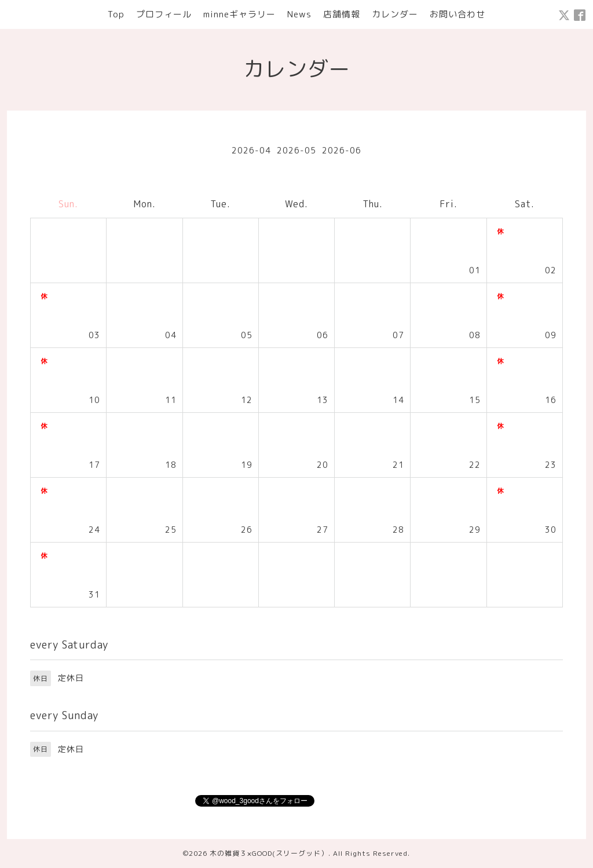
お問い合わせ (457, 14)
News (299, 14)
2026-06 (342, 150)
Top (116, 14)
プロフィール (164, 14)
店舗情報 (342, 14)
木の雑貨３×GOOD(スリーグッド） (269, 853)
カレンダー (395, 14)
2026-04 (251, 150)
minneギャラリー (239, 14)
